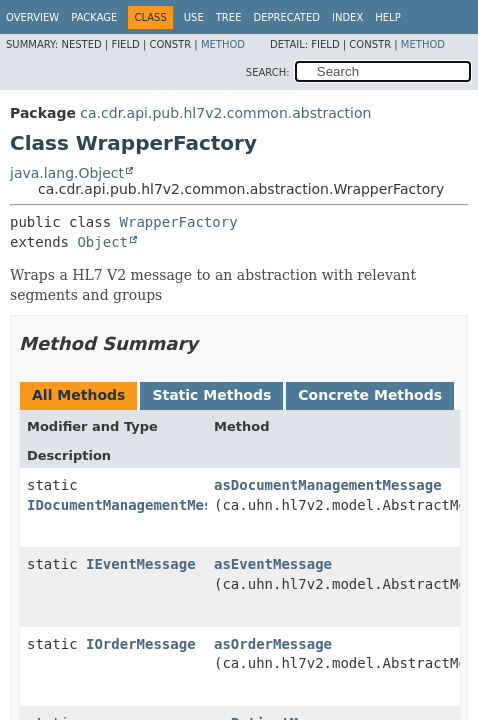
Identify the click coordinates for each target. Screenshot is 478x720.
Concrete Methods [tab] (370, 395)
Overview (32, 17)
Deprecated (286, 17)
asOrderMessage (273, 644)
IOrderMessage (141, 644)
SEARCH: (268, 72)
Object (102, 242)
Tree (229, 17)
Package (94, 17)
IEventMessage (141, 564)
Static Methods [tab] (211, 395)
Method (223, 44)
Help (387, 17)
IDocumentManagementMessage (136, 505)
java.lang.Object (67, 173)
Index (347, 17)
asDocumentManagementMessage (328, 485)
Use (194, 17)
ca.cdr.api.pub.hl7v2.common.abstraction (225, 113)
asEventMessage (273, 564)
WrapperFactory (179, 222)
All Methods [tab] (78, 395)
